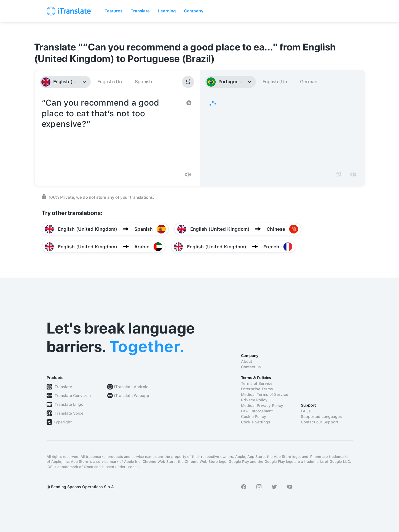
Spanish (143, 82)
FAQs (306, 411)
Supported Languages (321, 417)
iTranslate (63, 387)
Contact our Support (320, 422)
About (247, 361)
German (309, 82)
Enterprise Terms (257, 389)
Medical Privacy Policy (262, 405)
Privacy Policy (254, 400)
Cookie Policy (254, 417)
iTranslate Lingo (68, 404)
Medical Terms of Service (265, 394)
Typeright (63, 422)
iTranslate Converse (72, 396)
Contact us (251, 367)
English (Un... (112, 82)
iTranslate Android (131, 387)
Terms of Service (257, 383)
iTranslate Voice (68, 413)
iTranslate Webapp (132, 396)
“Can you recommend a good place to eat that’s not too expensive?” (112, 132)
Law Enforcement (257, 411)
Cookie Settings (256, 422)
